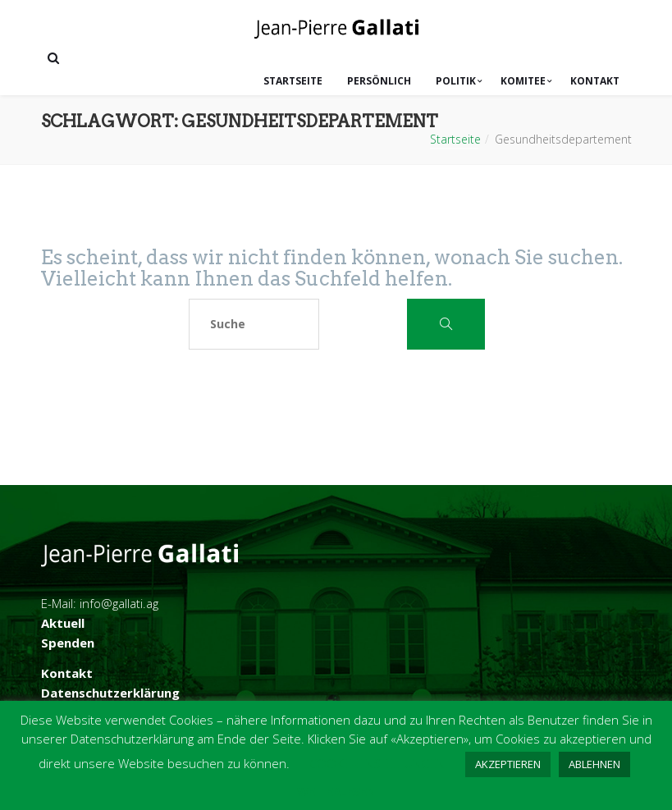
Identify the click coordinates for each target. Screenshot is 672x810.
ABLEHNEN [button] (594, 764)
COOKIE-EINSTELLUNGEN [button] (377, 763)
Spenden (68, 643)
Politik (456, 81)
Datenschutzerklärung (110, 693)
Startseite (293, 81)
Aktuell (63, 623)
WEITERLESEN (336, 791)
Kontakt (595, 81)
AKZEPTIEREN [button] (508, 764)
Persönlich (379, 81)
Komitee (523, 81)
